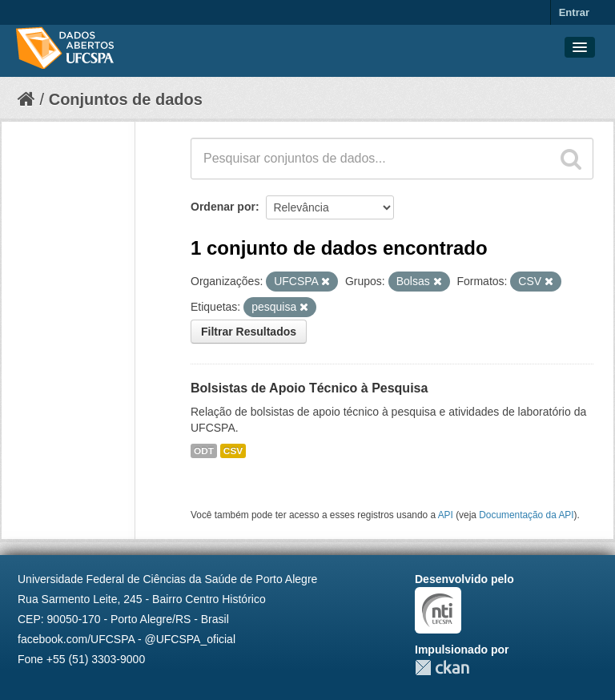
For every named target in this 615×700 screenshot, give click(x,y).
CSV (233, 451)
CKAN (442, 668)
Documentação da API (526, 515)
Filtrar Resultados (249, 332)
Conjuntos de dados (126, 99)
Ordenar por (223, 207)
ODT (204, 451)
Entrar (574, 12)
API (446, 515)
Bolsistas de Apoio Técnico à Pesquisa (309, 388)
